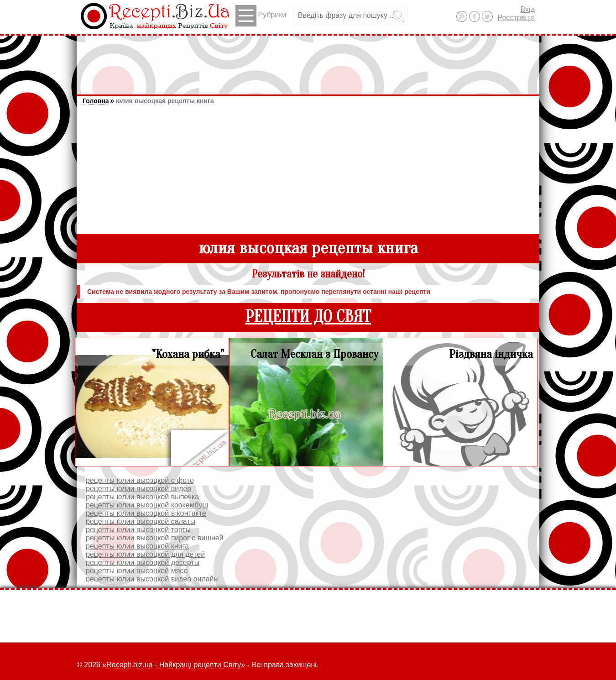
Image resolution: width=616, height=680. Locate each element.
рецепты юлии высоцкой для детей (145, 554)
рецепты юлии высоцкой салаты (141, 521)
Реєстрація (516, 18)
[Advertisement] (308, 61)
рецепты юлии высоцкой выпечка (142, 497)
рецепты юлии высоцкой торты (138, 530)
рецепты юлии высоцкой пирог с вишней (155, 538)
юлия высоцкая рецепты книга (164, 101)
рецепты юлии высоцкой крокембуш (147, 505)
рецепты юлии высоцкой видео (138, 489)
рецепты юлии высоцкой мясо (137, 571)
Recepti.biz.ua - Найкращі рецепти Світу (174, 665)
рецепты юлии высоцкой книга (137, 546)
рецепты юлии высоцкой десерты (143, 562)
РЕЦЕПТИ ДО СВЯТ (308, 317)
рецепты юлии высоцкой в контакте (146, 513)
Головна (96, 101)
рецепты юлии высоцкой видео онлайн (152, 579)
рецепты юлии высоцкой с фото (140, 480)
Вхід (528, 9)
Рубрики (261, 16)
